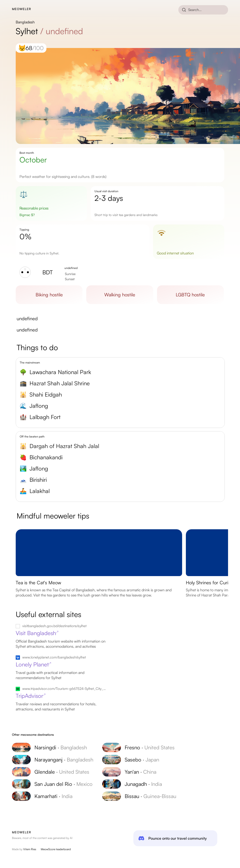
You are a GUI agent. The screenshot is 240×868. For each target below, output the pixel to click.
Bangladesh (25, 22)
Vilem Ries (30, 849)
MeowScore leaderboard (56, 849)
